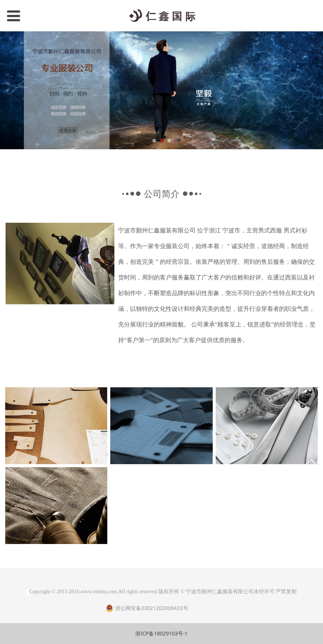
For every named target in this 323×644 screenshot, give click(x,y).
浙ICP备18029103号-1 (161, 633)
